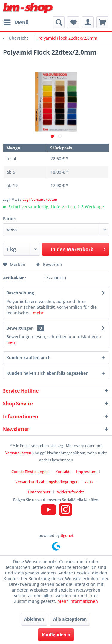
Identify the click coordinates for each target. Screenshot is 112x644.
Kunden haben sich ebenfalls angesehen (47, 373)
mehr (38, 313)
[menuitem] (16, 22)
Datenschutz (39, 492)
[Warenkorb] (102, 22)
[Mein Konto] (88, 22)
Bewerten (49, 264)
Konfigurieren (56, 635)
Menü (16, 22)
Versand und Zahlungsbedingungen (47, 482)
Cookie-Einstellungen (30, 472)
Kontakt (62, 472)
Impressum (86, 472)
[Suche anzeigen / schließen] (59, 22)
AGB (89, 482)
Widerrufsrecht (70, 492)
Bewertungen (20, 328)
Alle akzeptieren (70, 619)
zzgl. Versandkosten (40, 199)
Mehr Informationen (78, 601)
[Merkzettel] (73, 22)
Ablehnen (34, 619)
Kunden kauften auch (28, 357)
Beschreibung (20, 293)
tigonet (67, 535)
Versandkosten (18, 453)
